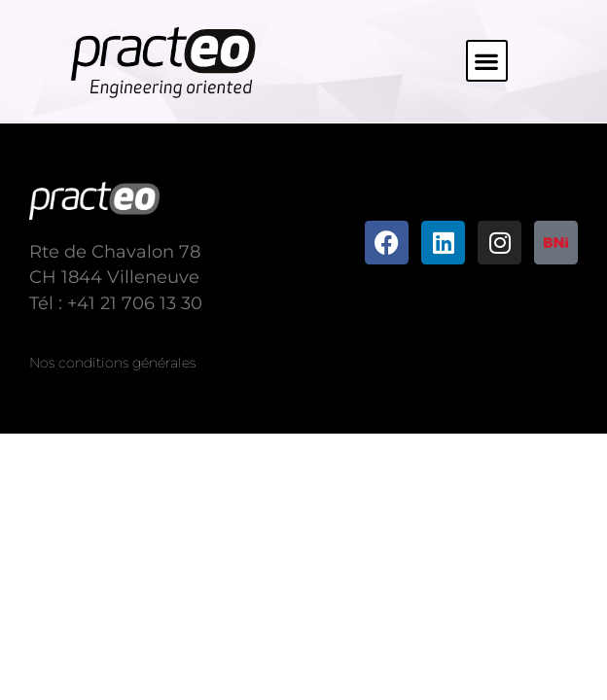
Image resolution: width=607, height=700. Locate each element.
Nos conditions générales (112, 363)
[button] (487, 61)
